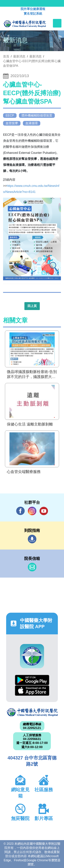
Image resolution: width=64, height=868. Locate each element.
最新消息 (35, 56)
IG (32, 511)
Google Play (32, 680)
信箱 (32, 567)
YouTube (44, 511)
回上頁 (32, 306)
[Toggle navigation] (57, 23)
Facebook (20, 511)
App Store (32, 691)
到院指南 (32, 539)
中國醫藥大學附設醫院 (32, 712)
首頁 (6, 56)
